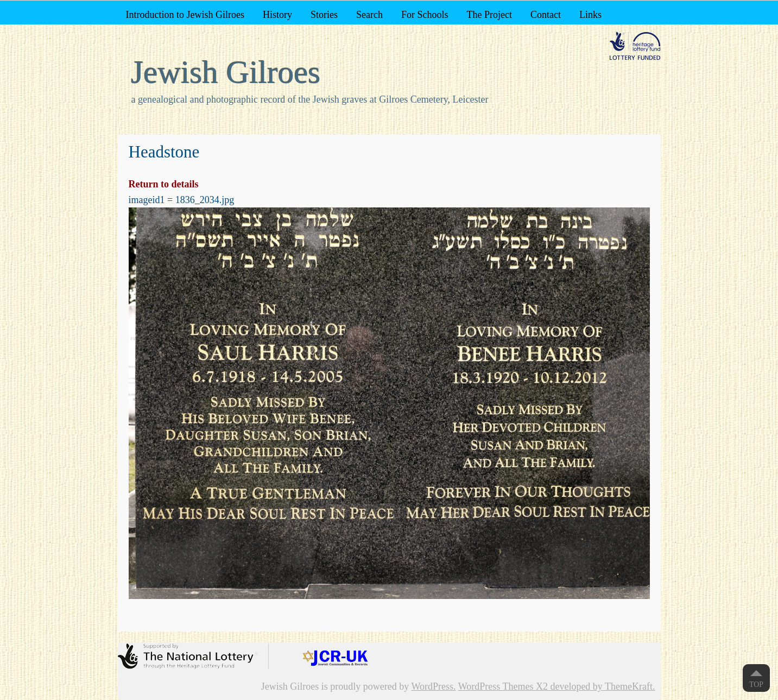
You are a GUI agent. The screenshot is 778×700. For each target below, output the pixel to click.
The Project (489, 15)
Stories (324, 15)
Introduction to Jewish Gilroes (185, 15)
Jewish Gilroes (226, 72)
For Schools (425, 15)
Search (369, 15)
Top (756, 685)
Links (590, 15)
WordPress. (433, 686)
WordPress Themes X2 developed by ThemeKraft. (557, 686)
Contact (546, 15)
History (277, 15)
